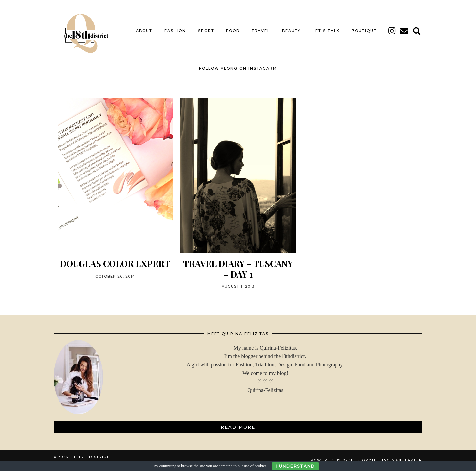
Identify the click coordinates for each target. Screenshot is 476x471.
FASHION (175, 31)
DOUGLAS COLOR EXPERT (115, 263)
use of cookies (255, 466)
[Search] (417, 31)
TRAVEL (261, 31)
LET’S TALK (326, 31)
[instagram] (392, 31)
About (144, 31)
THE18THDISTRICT (90, 457)
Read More (238, 427)
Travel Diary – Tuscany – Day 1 (238, 269)
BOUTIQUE (364, 31)
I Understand (295, 466)
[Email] (404, 31)
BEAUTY (291, 31)
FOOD (233, 31)
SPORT (206, 31)
